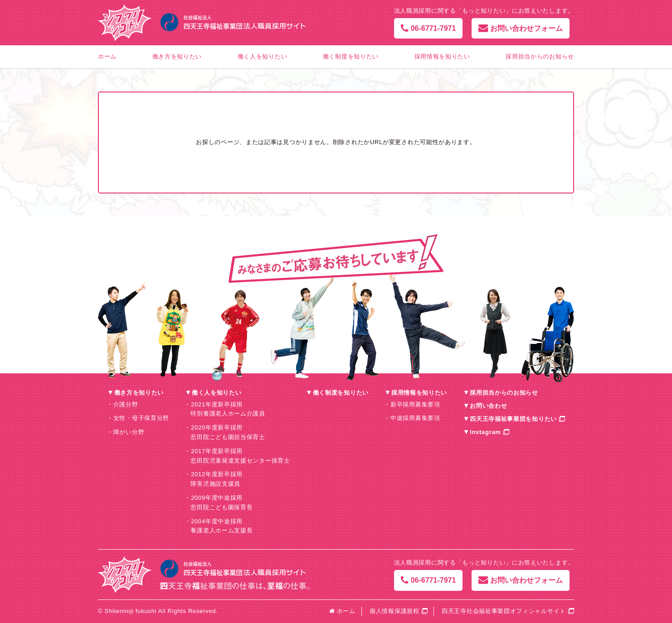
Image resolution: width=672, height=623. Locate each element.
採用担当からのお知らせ (540, 56)
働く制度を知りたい (351, 56)
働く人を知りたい (263, 56)
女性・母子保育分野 (141, 418)
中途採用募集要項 (415, 418)
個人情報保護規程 (394, 611)
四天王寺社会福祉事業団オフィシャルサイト (504, 611)
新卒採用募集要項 (415, 404)
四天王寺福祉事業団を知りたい (513, 419)
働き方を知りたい (177, 56)
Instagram (485, 432)
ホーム (107, 56)
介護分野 (126, 404)
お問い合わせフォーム (521, 28)
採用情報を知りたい (442, 56)
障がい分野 (129, 432)
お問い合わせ (488, 406)
